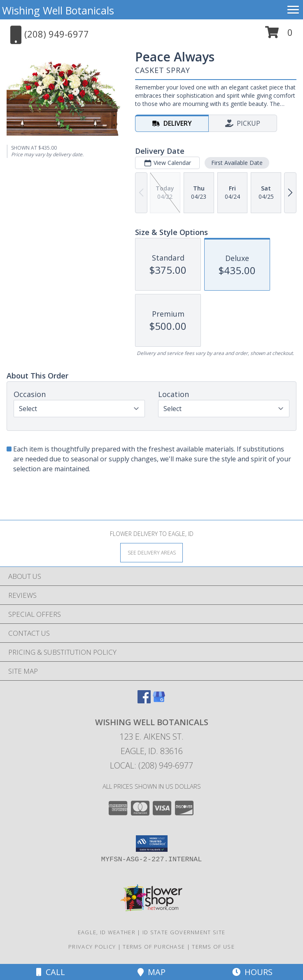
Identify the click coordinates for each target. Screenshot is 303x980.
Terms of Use (213, 947)
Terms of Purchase (154, 947)
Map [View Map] (151, 972)
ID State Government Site (184, 932)
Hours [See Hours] (252, 972)
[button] (279, 35)
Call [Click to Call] (51, 972)
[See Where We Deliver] (151, 552)
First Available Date (237, 163)
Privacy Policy (92, 947)
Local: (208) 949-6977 (151, 765)
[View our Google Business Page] (159, 701)
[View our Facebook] (144, 701)
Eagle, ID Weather (107, 932)
